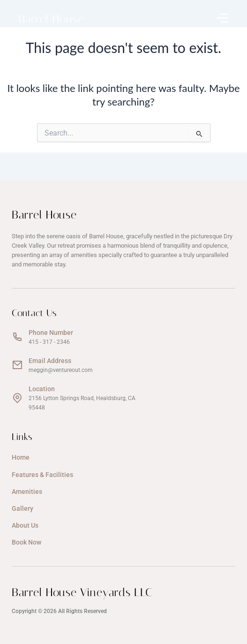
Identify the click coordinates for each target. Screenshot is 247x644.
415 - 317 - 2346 (49, 342)
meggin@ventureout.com (61, 370)
